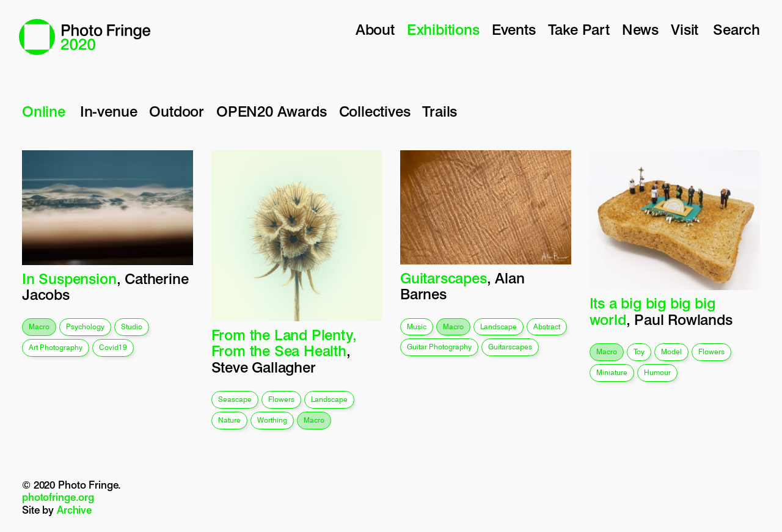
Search (736, 30)
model (671, 352)
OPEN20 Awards (272, 111)
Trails (440, 111)
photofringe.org (58, 497)
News (640, 30)
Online (44, 111)
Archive (74, 510)
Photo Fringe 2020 (85, 37)
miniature (612, 372)
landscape (329, 399)
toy (639, 352)
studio (132, 326)
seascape (235, 399)
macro (39, 326)
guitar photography (439, 347)
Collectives (375, 111)
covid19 (113, 347)
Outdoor (177, 111)
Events (514, 30)
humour (657, 372)
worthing (272, 420)
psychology (85, 326)
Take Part (579, 30)
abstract (547, 326)
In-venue (108, 111)
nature (229, 420)
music (417, 326)
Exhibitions (443, 30)
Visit (685, 30)
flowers (281, 399)
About (375, 30)
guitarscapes (510, 347)
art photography (56, 347)
